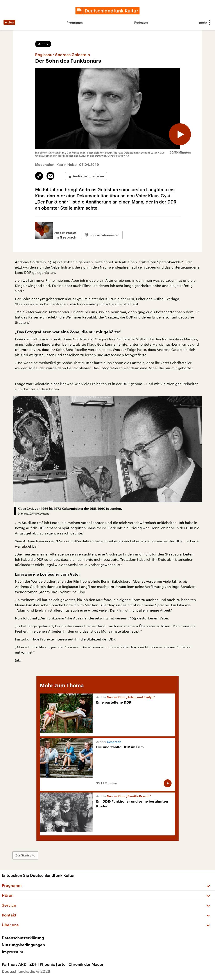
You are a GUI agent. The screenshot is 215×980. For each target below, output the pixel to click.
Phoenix (49, 964)
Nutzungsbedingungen (23, 945)
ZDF (35, 964)
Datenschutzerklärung (23, 938)
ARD (24, 964)
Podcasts (141, 22)
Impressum (13, 952)
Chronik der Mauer (86, 964)
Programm (75, 22)
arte (63, 964)
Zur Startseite (25, 855)
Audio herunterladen (88, 176)
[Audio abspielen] (180, 134)
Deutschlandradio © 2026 (26, 971)
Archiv (43, 44)
